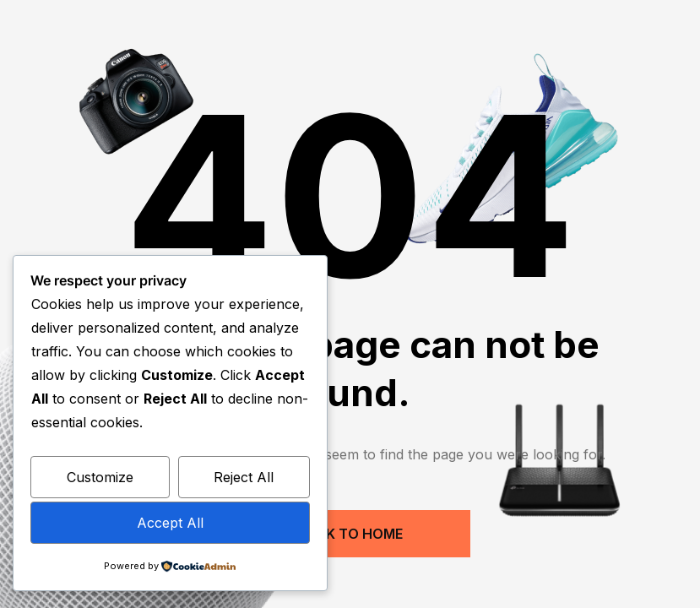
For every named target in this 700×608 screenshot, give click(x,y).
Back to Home (350, 534)
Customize (100, 477)
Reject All (244, 477)
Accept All (170, 523)
